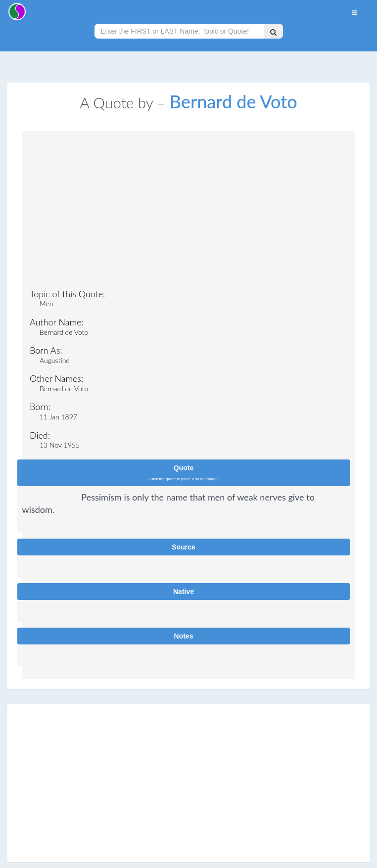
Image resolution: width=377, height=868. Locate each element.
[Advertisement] (188, 213)
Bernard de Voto (234, 101)
